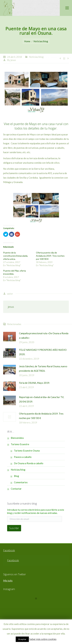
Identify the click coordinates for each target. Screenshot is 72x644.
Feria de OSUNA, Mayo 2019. (34, 383)
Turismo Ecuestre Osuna (27, 451)
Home (27, 41)
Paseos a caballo (23, 457)
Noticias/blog (41, 41)
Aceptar (22, 639)
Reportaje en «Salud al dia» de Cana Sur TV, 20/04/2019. (41, 399)
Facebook (9, 550)
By (11, 60)
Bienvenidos (17, 438)
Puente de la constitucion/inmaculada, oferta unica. (16, 256)
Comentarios (21, 482)
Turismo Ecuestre (20, 444)
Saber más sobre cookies (43, 639)
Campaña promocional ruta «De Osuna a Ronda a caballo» (44, 335)
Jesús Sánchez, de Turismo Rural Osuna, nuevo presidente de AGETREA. (43, 368)
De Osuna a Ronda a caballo (29, 463)
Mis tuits (8, 581)
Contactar (16, 489)
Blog (16, 476)
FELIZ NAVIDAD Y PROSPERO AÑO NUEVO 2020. (43, 352)
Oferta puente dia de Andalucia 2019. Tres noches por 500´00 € (50, 256)
